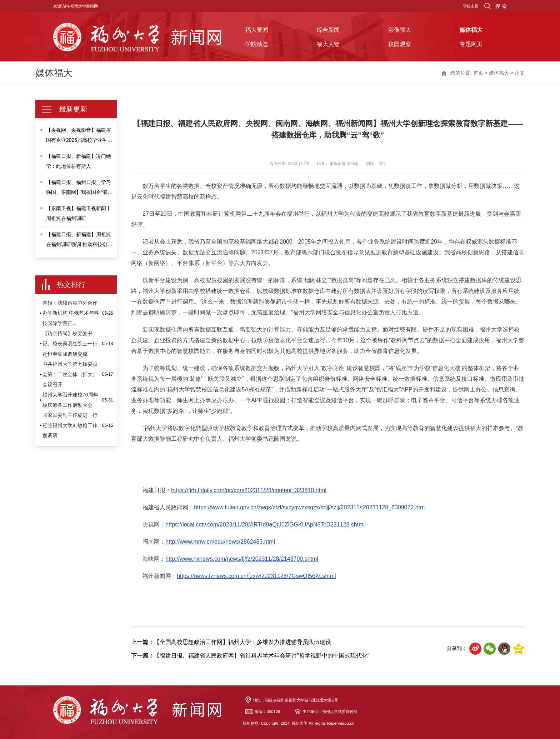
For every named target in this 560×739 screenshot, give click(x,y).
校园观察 (400, 44)
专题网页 (471, 44)
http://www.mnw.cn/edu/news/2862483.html (220, 542)
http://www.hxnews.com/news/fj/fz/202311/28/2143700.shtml (242, 559)
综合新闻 (328, 30)
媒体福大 (471, 30)
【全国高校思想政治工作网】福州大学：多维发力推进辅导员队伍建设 (231, 642)
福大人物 (328, 44)
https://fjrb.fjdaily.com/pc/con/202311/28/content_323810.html (249, 490)
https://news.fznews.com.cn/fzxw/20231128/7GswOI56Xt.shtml (256, 576)
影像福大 (400, 30)
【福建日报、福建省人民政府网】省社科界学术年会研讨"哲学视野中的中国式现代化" (250, 656)
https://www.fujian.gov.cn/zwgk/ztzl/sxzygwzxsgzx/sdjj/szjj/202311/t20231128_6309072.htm (309, 507)
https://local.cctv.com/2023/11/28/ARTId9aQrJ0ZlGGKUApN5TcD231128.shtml (265, 525)
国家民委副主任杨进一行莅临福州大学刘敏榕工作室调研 (70, 425)
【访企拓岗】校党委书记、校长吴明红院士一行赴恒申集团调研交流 (70, 343)
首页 (478, 73)
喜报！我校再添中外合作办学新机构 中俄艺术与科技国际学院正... (71, 313)
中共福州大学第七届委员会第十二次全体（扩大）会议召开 (70, 374)
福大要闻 (257, 30)
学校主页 (471, 6)
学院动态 (257, 44)
